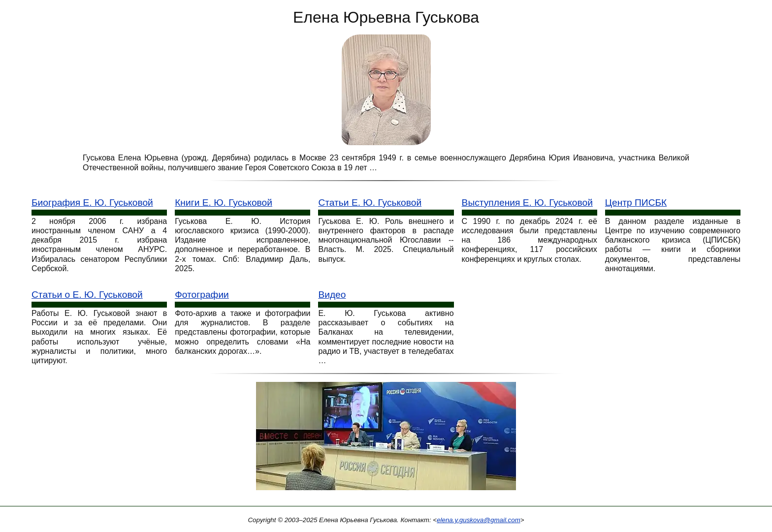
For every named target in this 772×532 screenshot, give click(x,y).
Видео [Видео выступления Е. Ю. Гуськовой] (332, 295)
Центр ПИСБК (636, 203)
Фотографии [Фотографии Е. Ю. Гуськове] (202, 295)
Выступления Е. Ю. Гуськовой (527, 203)
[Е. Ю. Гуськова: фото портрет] (386, 89)
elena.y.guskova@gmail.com (479, 520)
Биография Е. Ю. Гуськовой (92, 203)
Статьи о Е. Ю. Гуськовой (87, 295)
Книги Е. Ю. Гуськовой (224, 203)
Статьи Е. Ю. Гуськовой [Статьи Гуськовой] (370, 203)
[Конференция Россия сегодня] (386, 439)
